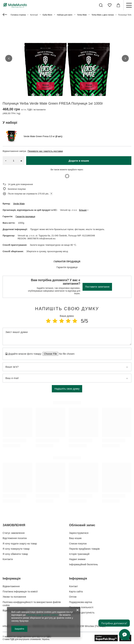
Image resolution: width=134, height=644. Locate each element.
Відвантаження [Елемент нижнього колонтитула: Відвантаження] (11, 586)
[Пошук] (101, 5)
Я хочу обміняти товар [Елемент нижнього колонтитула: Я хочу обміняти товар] (15, 554)
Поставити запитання (97, 287)
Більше (83, 210)
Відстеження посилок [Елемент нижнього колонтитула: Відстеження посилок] (15, 538)
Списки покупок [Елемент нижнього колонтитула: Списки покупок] (78, 544)
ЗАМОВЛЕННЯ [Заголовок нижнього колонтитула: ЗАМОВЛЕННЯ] (14, 525)
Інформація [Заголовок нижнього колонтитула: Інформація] (12, 578)
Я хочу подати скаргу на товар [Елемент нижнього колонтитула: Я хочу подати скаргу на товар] (20, 544)
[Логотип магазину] (15, 5)
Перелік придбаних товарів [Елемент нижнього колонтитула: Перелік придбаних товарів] (84, 549)
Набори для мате (65, 15)
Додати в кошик (79, 161)
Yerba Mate (82, 15)
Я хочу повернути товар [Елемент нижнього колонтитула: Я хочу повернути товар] (16, 549)
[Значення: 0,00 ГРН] (118, 5)
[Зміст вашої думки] (67, 336)
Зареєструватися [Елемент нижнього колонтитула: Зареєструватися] (79, 533)
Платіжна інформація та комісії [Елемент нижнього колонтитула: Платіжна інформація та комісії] (20, 592)
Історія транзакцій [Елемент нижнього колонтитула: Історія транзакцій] (79, 554)
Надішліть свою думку (67, 389)
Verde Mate (19, 204)
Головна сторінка (18, 15)
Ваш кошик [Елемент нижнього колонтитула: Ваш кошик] (75, 538)
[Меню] (129, 5)
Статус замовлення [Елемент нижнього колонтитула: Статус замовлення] (14, 533)
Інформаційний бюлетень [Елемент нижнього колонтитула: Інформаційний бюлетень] (83, 564)
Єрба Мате (47, 15)
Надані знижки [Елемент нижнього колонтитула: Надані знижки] (77, 559)
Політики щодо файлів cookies (42, 615)
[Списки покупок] (110, 5)
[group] (67, 73)
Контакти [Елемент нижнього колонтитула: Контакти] (8, 559)
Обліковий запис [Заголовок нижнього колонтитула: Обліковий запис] (82, 525)
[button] (9, 58)
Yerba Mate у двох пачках (103, 15)
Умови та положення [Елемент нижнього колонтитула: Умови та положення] (14, 597)
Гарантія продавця (25, 216)
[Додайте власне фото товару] (66, 354)
